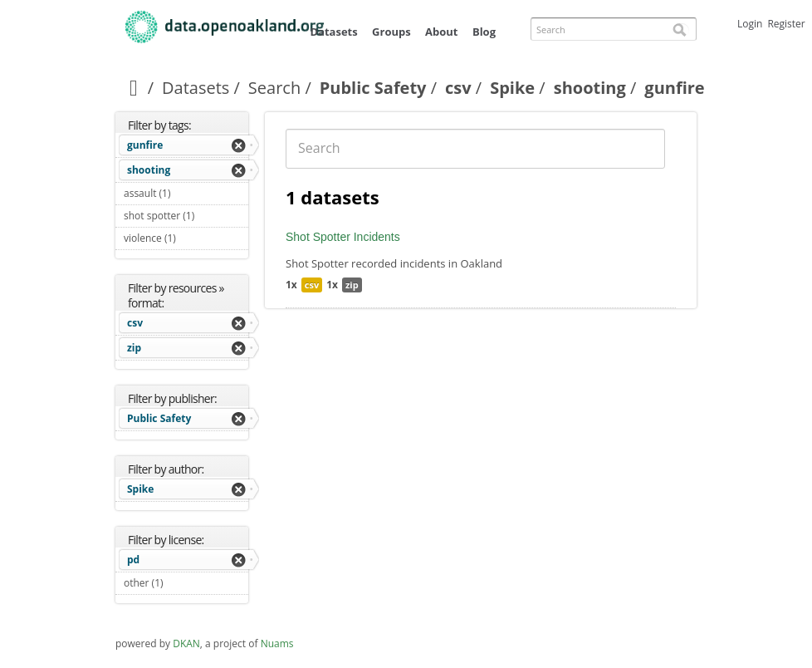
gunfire (145, 145)
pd (133, 560)
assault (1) (186, 195)
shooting (590, 88)
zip (134, 348)
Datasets (333, 32)
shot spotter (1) (186, 218)
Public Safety (373, 88)
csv (458, 88)
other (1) (183, 583)
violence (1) (186, 240)
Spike (512, 88)
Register (786, 24)
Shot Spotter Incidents (343, 237)
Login (750, 24)
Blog (484, 32)
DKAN (186, 643)
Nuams (277, 643)
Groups (391, 32)
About (441, 32)
